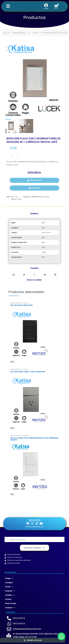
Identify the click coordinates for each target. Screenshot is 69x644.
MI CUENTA (46, 8)
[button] (34, 180)
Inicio (5, 33)
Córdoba (10, 595)
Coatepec (9, 583)
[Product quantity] (14, 156)
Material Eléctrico (19, 33)
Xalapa (9, 578)
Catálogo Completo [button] (34, 548)
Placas (36, 33)
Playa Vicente (11, 603)
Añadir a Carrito (34, 640)
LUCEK (19, 199)
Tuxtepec (10, 608)
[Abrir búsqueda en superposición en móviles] (34, 539)
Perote (9, 587)
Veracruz (10, 591)
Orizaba (8, 599)
